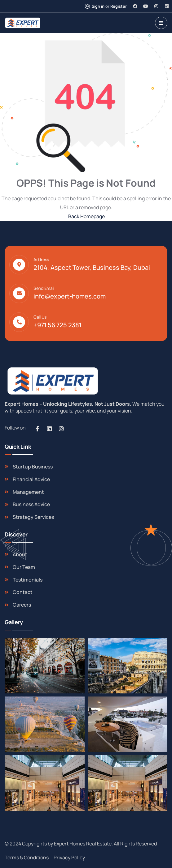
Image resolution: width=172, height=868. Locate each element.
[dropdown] (161, 23)
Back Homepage (86, 216)
